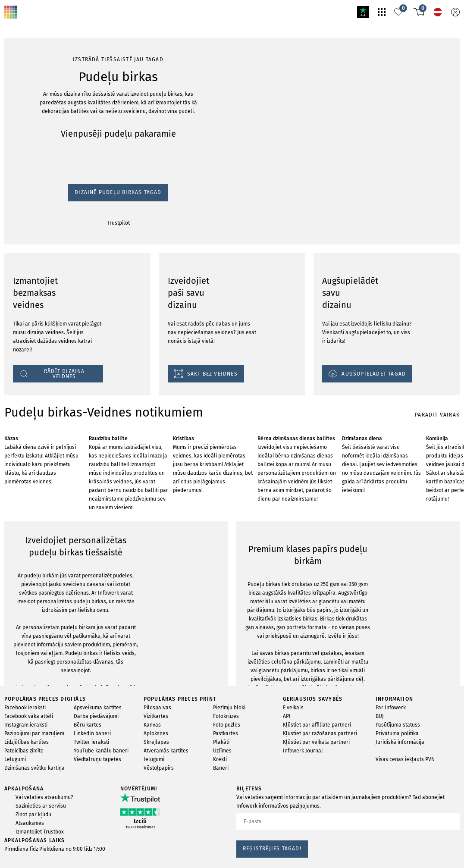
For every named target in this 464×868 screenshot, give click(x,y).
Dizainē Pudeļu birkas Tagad (40, 122)
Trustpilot (14, 130)
